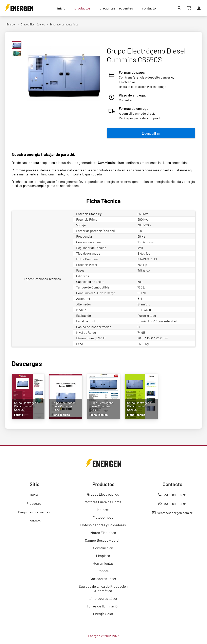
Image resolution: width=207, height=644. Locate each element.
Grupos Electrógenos (103, 494)
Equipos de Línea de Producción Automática (103, 588)
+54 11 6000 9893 (172, 495)
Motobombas (103, 517)
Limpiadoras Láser (103, 598)
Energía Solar (103, 614)
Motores (103, 510)
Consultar (151, 133)
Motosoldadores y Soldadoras (103, 525)
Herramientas (103, 563)
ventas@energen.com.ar (172, 513)
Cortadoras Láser (103, 579)
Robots (103, 571)
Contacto (34, 521)
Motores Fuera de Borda (103, 502)
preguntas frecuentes (116, 8)
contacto (149, 8)
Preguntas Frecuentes (34, 512)
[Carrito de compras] (189, 8)
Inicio (34, 495)
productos (82, 8)
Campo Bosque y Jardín (103, 540)
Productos (34, 503)
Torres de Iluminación (103, 606)
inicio (61, 8)
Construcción (103, 548)
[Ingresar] (199, 8)
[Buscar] (180, 8)
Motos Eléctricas (103, 533)
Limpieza (103, 556)
